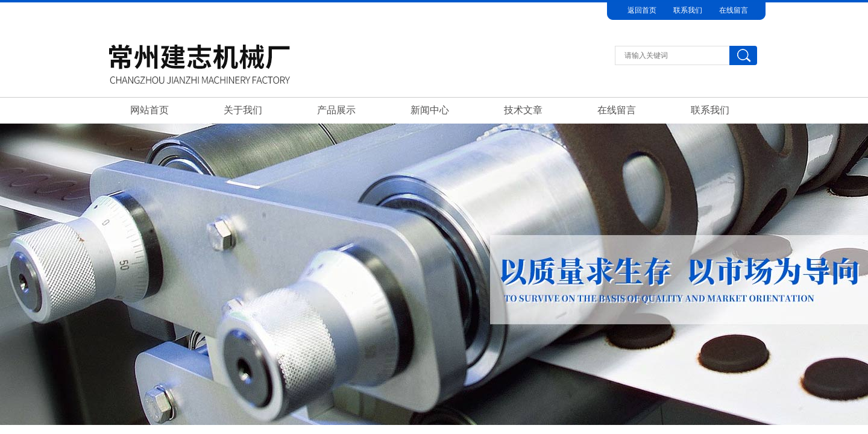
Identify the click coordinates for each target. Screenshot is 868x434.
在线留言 (734, 10)
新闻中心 (430, 110)
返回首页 (642, 10)
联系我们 (688, 10)
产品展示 (336, 110)
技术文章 (523, 110)
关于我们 (243, 110)
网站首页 (149, 110)
